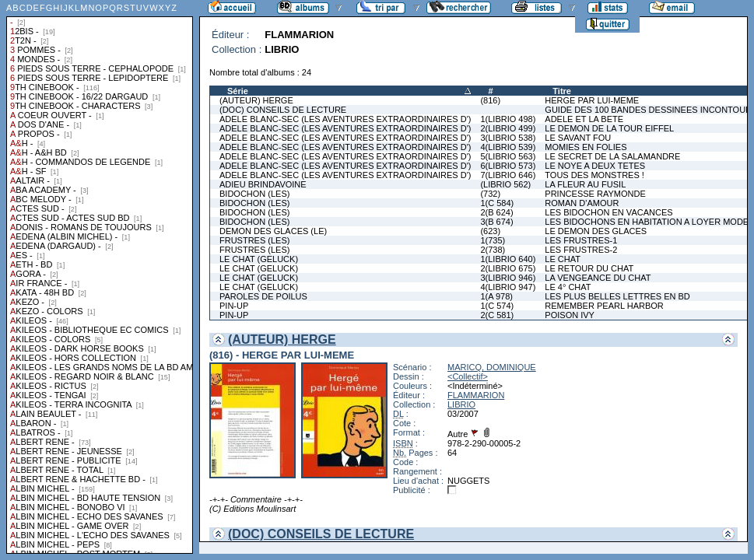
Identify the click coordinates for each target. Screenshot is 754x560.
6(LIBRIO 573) (508, 166)
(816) (490, 100)
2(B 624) (496, 212)
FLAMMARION (476, 395)
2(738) (493, 250)
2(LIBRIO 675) (508, 268)
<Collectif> (468, 376)
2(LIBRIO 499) (508, 128)
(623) (490, 231)
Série (238, 91)
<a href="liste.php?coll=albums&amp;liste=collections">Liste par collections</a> (100, 277)
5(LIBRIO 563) (508, 156)
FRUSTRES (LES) (254, 240)
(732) (490, 194)
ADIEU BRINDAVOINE (263, 184)
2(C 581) (497, 315)
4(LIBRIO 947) (508, 287)
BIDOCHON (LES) (254, 194)
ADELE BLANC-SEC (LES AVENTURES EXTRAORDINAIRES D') (345, 119)
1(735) (493, 240)
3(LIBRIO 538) (508, 138)
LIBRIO (461, 404)
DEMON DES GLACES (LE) (273, 231)
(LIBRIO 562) (505, 184)
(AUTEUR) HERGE (256, 100)
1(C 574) (497, 306)
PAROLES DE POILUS (263, 296)
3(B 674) (496, 222)
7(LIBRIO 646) (508, 175)
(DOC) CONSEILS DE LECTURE (283, 110)
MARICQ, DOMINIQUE (492, 367)
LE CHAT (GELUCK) (259, 259)
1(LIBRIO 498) (508, 119)
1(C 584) (497, 203)
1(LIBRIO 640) (508, 259)
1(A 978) (496, 296)
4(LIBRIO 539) (508, 147)
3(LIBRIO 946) (508, 278)
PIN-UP (234, 306)
